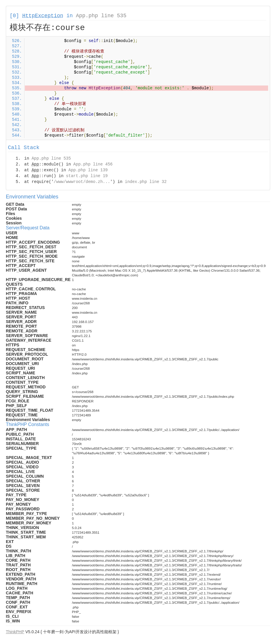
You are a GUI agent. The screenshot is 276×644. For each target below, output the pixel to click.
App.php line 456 (93, 164)
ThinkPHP (15, 632)
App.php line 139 (88, 170)
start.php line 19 (87, 176)
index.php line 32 (146, 182)
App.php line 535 (101, 16)
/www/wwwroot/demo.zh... (82, 182)
